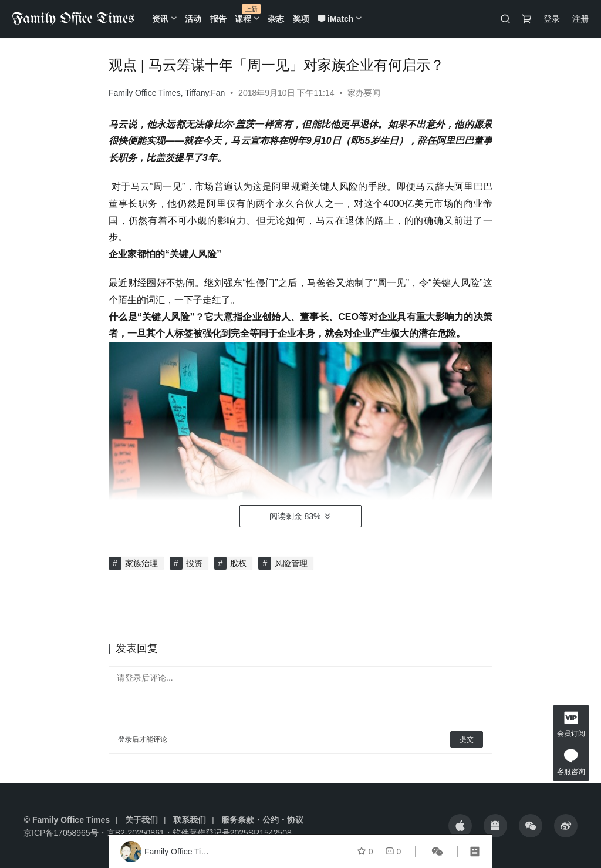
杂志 (276, 19)
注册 (580, 19)
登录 (552, 19)
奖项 (301, 19)
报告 (218, 19)
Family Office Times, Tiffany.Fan (167, 93)
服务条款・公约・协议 (262, 820)
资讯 (160, 19)
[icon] (460, 826)
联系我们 (190, 820)
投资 (194, 563)
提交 (467, 739)
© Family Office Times (67, 820)
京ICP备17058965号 (61, 833)
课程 (243, 19)
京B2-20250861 (136, 833)
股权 (238, 563)
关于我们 (141, 820)
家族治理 (141, 563)
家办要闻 (364, 93)
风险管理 (291, 563)
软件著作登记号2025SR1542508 (232, 833)
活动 (193, 19)
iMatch (335, 19)
